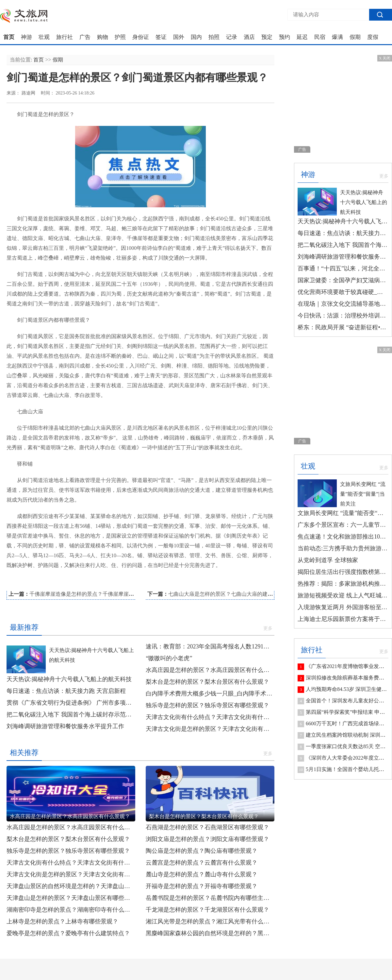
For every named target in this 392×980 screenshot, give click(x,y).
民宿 (320, 37)
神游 (26, 37)
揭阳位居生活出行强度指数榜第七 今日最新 (343, 572)
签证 (161, 37)
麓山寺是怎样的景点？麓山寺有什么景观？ (202, 874)
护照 (120, 37)
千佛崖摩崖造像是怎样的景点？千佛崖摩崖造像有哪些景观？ (100, 594)
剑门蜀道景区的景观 (159, 583)
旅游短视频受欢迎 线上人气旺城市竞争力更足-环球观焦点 (343, 595)
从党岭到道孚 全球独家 (328, 560)
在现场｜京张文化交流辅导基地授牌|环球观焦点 (343, 304)
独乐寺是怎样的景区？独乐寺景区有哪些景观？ (207, 705)
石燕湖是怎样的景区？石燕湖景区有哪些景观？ (207, 827)
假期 (355, 37)
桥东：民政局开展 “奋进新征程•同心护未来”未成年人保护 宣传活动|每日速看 (343, 327)
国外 (179, 37)
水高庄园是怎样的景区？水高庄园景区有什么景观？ (210, 670)
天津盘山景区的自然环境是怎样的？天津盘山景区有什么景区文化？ (71, 886)
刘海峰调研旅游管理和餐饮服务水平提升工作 (65, 726)
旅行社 (65, 37)
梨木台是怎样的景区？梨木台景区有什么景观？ (207, 682)
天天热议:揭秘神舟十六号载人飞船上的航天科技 (69, 679)
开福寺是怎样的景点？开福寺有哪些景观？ (202, 886)
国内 (196, 37)
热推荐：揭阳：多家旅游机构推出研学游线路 (343, 584)
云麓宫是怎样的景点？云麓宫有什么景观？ (202, 863)
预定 (267, 37)
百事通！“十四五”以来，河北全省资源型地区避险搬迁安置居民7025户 (343, 268)
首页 (9, 37)
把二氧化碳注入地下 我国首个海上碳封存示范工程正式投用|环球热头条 (71, 714)
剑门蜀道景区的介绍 (74, 583)
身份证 (141, 37)
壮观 (44, 37)
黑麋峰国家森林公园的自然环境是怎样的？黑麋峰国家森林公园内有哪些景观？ (210, 933)
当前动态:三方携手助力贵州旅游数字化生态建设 (343, 548)
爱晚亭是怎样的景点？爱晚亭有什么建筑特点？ (68, 933)
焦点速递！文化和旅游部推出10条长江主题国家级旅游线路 (343, 537)
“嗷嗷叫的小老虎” (169, 658)
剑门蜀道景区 (38, 583)
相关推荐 (24, 753)
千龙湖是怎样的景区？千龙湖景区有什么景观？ (207, 910)
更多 (268, 628)
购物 (103, 37)
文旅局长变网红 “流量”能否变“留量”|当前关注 (363, 494)
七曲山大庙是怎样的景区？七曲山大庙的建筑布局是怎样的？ (239, 594)
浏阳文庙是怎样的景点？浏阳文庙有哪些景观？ (207, 839)
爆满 (337, 37)
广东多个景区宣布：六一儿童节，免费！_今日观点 (343, 525)
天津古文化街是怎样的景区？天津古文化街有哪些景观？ (210, 729)
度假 (373, 37)
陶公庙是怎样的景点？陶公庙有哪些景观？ (202, 851)
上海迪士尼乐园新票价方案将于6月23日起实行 (343, 619)
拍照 (214, 37)
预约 (285, 37)
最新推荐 (24, 627)
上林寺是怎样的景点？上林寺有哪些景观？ (62, 921)
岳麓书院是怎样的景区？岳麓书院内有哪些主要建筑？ (210, 898)
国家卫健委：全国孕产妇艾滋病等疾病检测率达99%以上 (343, 280)
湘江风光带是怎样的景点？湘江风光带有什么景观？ (210, 921)
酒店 (249, 37)
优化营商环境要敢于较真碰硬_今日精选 (343, 292)
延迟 (302, 37)
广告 (85, 37)
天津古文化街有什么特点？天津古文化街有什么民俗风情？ (210, 717)
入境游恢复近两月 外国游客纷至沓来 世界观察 (343, 607)
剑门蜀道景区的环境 (116, 583)
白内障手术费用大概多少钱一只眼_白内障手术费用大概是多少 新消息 (210, 694)
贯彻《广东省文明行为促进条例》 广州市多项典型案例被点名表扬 (71, 703)
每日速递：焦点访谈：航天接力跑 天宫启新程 (66, 691)
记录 (232, 37)
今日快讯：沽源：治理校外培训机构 (343, 316)
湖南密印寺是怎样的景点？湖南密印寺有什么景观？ (71, 910)
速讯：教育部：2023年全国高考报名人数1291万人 (210, 646)
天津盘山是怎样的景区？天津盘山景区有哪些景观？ (71, 898)
